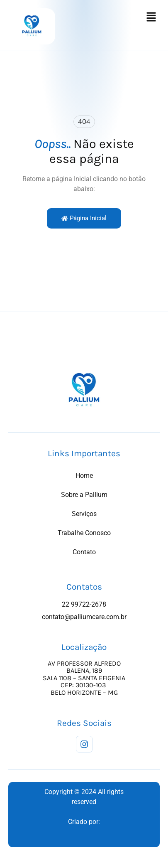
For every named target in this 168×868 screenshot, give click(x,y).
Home (84, 476)
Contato (84, 552)
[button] (151, 17)
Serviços (84, 514)
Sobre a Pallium (84, 495)
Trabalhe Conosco (84, 533)
